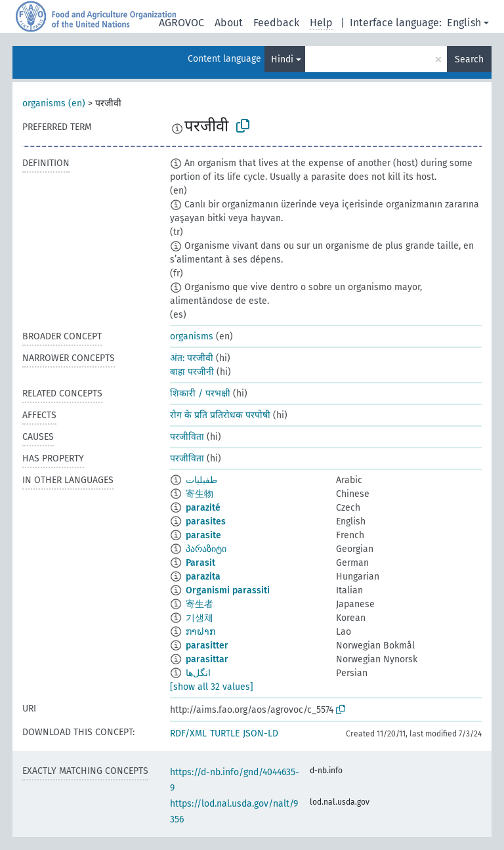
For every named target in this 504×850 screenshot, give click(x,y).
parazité (203, 508)
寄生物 (199, 494)
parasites (206, 521)
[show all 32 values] (212, 687)
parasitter (207, 646)
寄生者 (199, 604)
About (229, 23)
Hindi (282, 59)
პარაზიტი (206, 549)
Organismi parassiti (228, 590)
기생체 (199, 618)
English (464, 23)
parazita (203, 577)
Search (469, 59)
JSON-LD (261, 733)
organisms (192, 336)
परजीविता (187, 437)
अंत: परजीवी (192, 358)
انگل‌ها (198, 673)
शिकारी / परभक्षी (200, 393)
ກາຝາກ (200, 632)
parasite (203, 535)
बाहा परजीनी (192, 372)
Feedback (276, 23)
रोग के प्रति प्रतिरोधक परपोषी (220, 415)
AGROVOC (181, 23)
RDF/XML (188, 733)
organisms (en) (54, 103)
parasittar (207, 659)
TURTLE (225, 733)
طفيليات (201, 480)
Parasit (200, 563)
